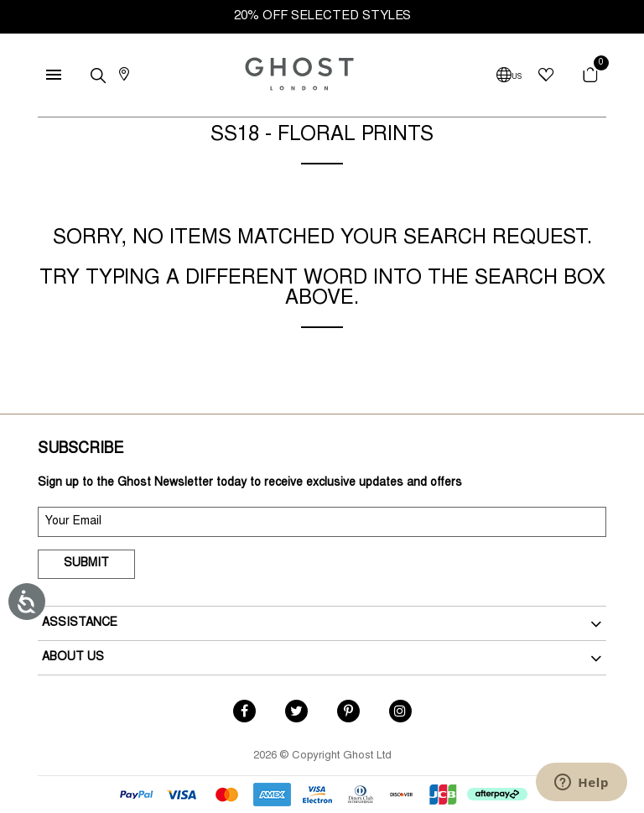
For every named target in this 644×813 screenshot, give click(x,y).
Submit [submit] (86, 564)
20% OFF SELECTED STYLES (322, 16)
